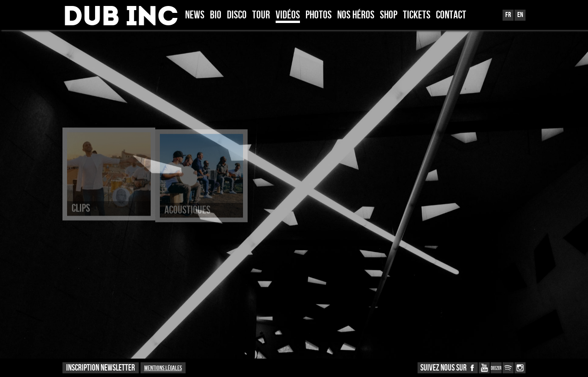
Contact (451, 16)
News (195, 16)
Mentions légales (163, 368)
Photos (319, 16)
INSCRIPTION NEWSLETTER (101, 368)
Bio (216, 16)
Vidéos (288, 16)
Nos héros (356, 16)
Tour (261, 16)
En (520, 15)
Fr (508, 15)
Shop (389, 16)
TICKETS (417, 16)
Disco (237, 16)
